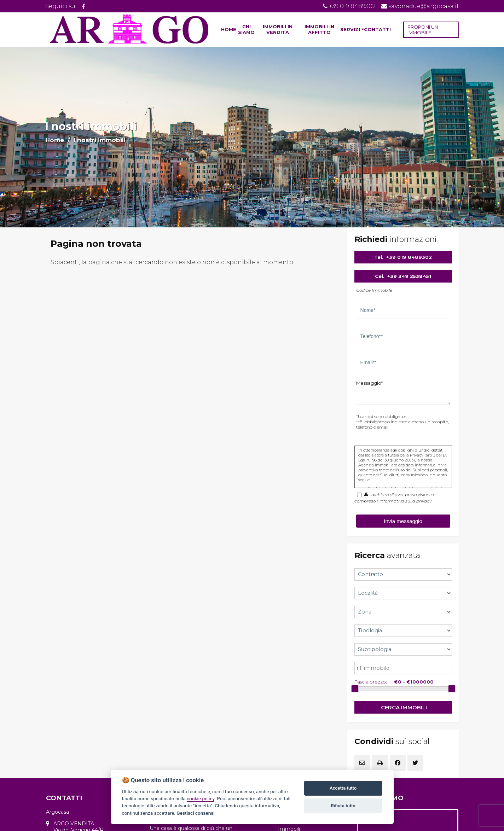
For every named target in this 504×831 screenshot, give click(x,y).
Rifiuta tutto (343, 806)
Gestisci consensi (195, 813)
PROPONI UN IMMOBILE (423, 30)
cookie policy (201, 798)
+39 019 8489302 (409, 257)
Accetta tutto (343, 788)
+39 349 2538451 (409, 276)
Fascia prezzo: (371, 682)
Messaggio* (370, 383)
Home (55, 140)
